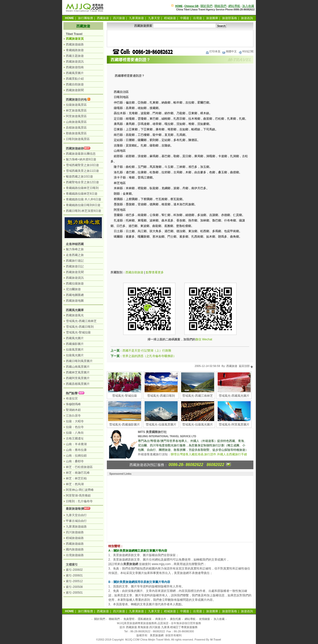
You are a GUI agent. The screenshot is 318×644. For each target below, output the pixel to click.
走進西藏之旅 (75, 255)
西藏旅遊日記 (75, 266)
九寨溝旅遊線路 (76, 527)
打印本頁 (213, 51)
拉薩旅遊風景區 (76, 105)
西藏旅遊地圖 (75, 301)
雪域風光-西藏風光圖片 (234, 396)
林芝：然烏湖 (75, 484)
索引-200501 (74, 593)
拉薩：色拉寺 (75, 427)
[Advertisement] (180, 38)
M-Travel (216, 640)
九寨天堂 (154, 18)
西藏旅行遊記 (75, 261)
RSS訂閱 (246, 51)
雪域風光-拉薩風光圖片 (198, 425)
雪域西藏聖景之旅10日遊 (82, 165)
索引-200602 (74, 570)
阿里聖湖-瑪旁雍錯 (78, 496)
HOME (179, 6)
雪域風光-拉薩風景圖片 (161, 425)
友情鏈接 (204, 619)
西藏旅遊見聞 (75, 272)
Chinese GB (191, 6)
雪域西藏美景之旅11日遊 (82, 171)
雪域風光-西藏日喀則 (161, 396)
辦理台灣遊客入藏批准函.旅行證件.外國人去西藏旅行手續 (209, 454)
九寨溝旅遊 (136, 18)
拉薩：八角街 (75, 433)
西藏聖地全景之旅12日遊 (82, 182)
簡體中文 (229, 51)
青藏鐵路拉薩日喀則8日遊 (83, 205)
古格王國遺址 (75, 438)
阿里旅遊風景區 (76, 116)
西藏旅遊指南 (75, 67)
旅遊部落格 (230, 18)
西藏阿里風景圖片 (78, 378)
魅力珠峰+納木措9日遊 (81, 159)
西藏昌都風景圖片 (78, 384)
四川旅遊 (119, 18)
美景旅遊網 (157, 635)
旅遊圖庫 (212, 18)
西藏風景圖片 (75, 73)
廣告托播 (175, 619)
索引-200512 (74, 581)
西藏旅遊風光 (75, 315)
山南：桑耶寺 (75, 461)
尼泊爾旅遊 (73, 289)
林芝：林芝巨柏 (76, 478)
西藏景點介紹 (75, 79)
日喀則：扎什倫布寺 (79, 501)
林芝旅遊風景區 (76, 110)
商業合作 (161, 619)
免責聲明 (129, 619)
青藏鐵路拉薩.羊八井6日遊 (83, 199)
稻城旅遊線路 (75, 538)
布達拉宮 (72, 398)
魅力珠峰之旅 (75, 249)
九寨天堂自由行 (76, 515)
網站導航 (234, 6)
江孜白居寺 (73, 416)
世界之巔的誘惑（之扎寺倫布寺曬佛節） (149, 356)
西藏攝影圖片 (75, 344)
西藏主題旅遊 (75, 56)
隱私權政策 (145, 619)
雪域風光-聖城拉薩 (124, 396)
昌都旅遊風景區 (76, 128)
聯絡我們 (220, 6)
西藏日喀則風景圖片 (79, 361)
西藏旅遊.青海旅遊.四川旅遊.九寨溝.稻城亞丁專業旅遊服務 (162, 627)
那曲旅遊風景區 (76, 133)
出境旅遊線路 (75, 555)
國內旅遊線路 (75, 549)
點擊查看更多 (155, 272)
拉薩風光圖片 (75, 355)
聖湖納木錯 (73, 410)
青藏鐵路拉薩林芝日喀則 (82, 188)
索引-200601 (74, 575)
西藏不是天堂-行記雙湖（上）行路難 (147, 351)
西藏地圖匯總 (75, 295)
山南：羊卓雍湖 (76, 444)
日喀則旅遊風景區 (78, 139)
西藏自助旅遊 (134, 272)
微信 (198, 339)
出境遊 (198, 18)
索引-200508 (74, 587)
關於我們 (206, 6)
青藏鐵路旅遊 (75, 50)
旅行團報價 (85, 18)
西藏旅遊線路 (75, 44)
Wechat (207, 339)
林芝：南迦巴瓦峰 (78, 473)
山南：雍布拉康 (76, 450)
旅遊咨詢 (247, 18)
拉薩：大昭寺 (75, 421)
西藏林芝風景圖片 (78, 372)
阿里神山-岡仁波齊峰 (80, 490)
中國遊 (185, 18)
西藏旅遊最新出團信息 (81, 154)
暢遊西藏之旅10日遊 (79, 177)
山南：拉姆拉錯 (76, 456)
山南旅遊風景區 (76, 122)
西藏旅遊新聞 (75, 90)
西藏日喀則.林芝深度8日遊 (83, 211)
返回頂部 (246, 366)
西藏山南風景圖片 (78, 367)
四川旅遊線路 (75, 532)
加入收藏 (248, 6)
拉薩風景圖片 (75, 350)
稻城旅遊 (170, 18)
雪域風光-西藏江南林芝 (198, 396)
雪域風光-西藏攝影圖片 (124, 425)
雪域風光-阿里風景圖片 (234, 425)
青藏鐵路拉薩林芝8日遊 (82, 194)
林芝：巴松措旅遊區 (79, 467)
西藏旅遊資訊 (75, 62)
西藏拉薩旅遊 (75, 284)
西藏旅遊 (103, 18)
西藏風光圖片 (75, 338)
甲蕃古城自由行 (76, 521)
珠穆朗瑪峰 (73, 404)
